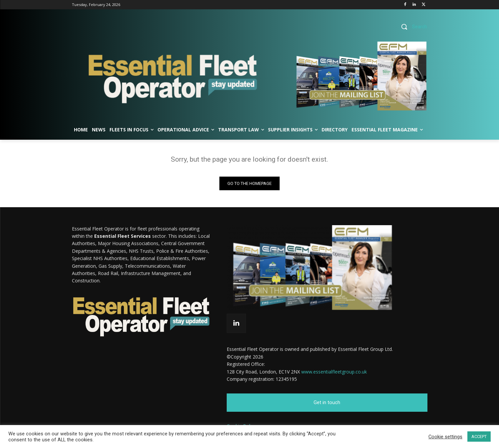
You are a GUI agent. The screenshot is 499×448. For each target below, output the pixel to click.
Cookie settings (445, 437)
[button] (412, 27)
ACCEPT (479, 437)
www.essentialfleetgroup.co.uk (334, 371)
